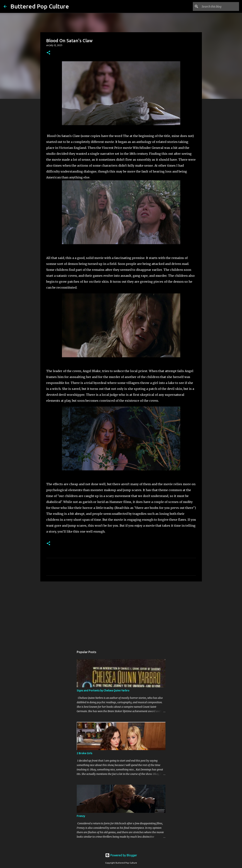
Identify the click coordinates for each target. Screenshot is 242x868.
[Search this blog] (220, 6)
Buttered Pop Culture (40, 6)
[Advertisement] (121, 613)
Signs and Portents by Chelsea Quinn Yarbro (103, 690)
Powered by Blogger (121, 855)
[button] (48, 53)
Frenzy (81, 816)
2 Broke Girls (84, 753)
